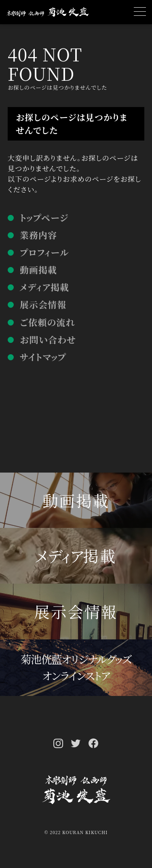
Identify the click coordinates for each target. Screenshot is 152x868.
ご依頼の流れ (47, 322)
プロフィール (44, 252)
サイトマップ (43, 357)
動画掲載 (38, 270)
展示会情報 (43, 304)
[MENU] (140, 12)
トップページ (44, 218)
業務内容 (38, 235)
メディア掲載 (44, 287)
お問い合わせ (48, 339)
